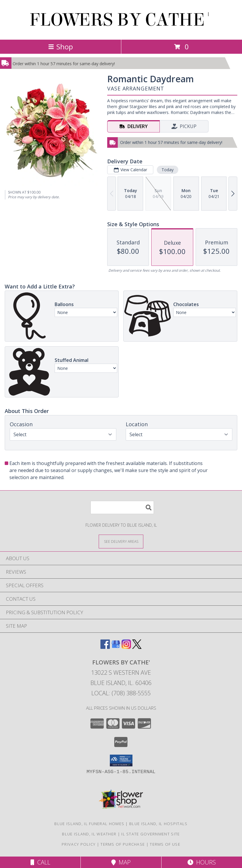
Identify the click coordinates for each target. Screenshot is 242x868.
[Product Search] (122, 507)
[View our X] (137, 647)
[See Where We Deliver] (121, 541)
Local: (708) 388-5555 (121, 693)
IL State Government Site (151, 834)
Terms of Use (165, 844)
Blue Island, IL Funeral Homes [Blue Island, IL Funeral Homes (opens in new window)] (89, 824)
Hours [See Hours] (202, 862)
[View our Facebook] (105, 647)
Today (168, 170)
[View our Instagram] (126, 647)
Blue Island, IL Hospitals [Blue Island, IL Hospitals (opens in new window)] (158, 824)
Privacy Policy (79, 844)
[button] (121, 760)
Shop (60, 47)
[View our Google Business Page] (116, 647)
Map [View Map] (121, 862)
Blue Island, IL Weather (89, 834)
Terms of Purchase (123, 844)
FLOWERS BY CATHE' (121, 20)
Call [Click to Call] (40, 862)
